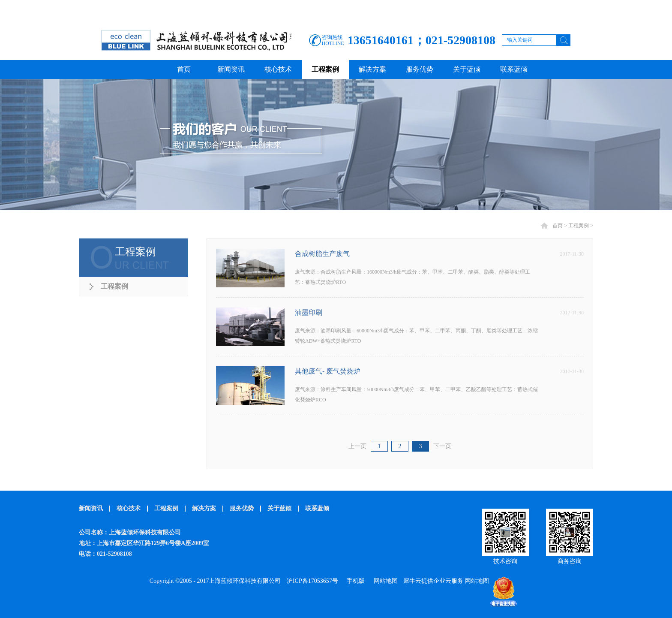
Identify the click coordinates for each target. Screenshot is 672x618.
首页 (184, 69)
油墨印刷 (309, 312)
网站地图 (384, 581)
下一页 (442, 446)
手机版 (354, 581)
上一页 (357, 446)
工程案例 (579, 226)
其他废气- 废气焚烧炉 (328, 371)
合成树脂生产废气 (322, 254)
